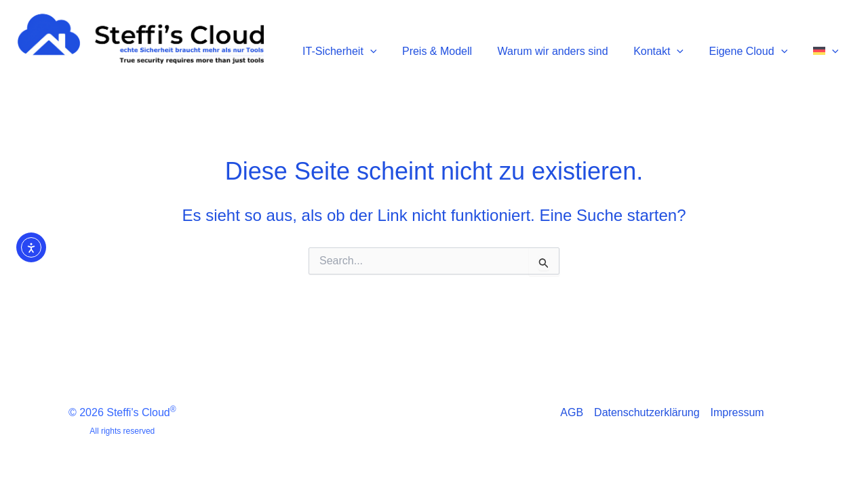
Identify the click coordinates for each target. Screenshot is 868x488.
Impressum (737, 412)
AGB (572, 412)
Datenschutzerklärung (647, 412)
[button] (398, 45)
